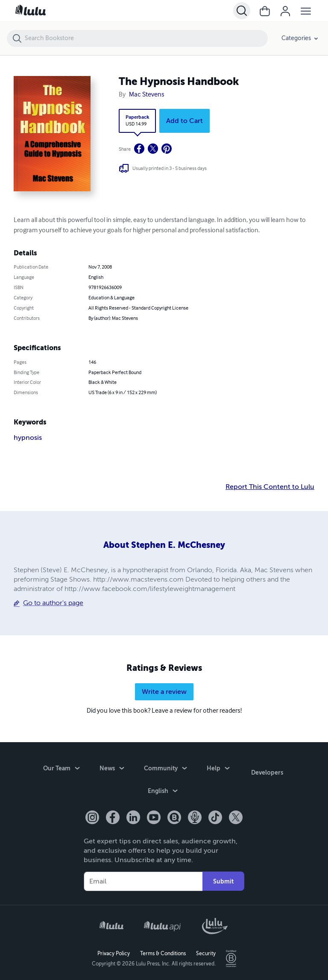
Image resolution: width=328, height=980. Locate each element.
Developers (267, 770)
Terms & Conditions (163, 953)
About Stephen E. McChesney (164, 545)
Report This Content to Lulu (270, 487)
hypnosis (28, 438)
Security (206, 953)
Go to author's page (53, 603)
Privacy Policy (114, 953)
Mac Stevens (147, 95)
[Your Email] (143, 881)
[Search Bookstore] (146, 38)
